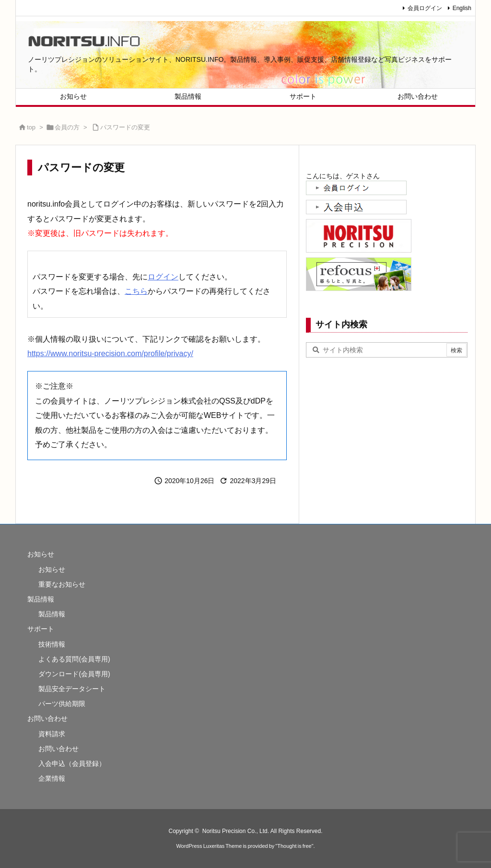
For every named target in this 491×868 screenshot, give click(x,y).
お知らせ (41, 554)
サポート (41, 629)
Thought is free (294, 846)
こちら (136, 291)
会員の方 (67, 127)
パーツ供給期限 (62, 704)
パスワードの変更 (125, 127)
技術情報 (52, 644)
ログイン (163, 277)
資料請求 (52, 734)
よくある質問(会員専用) (74, 659)
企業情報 (52, 778)
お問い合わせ (47, 718)
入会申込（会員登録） (72, 764)
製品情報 (41, 599)
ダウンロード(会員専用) (74, 674)
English (462, 8)
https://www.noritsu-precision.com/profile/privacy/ (110, 353)
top (31, 127)
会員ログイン (425, 8)
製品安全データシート (72, 689)
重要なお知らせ (62, 584)
